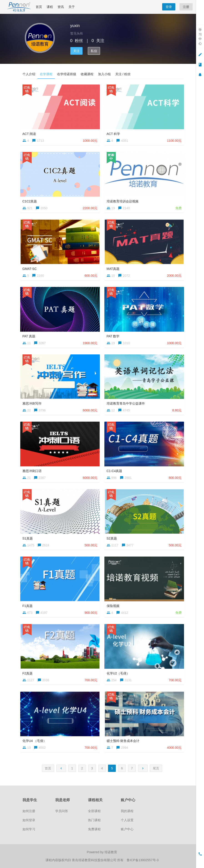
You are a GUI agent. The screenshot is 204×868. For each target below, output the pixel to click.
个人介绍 (29, 74)
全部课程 (94, 811)
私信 (94, 51)
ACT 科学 (113, 134)
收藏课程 (87, 74)
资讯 (61, 7)
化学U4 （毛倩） (35, 741)
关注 (76, 51)
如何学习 (29, 829)
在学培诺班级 (67, 74)
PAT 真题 (29, 336)
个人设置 (127, 820)
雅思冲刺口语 (32, 471)
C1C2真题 (30, 201)
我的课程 (127, 811)
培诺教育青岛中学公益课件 (126, 403)
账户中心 (127, 829)
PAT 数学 (113, 336)
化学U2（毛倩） (118, 673)
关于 (72, 7)
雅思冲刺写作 (32, 403)
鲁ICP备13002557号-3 (143, 860)
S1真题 (28, 538)
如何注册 (29, 811)
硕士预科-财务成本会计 (123, 741)
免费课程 (94, 829)
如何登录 (29, 820)
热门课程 (94, 820)
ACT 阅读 (29, 134)
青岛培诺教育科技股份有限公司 (95, 860)
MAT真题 (113, 269)
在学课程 (46, 74)
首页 (39, 7)
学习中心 (200, 37)
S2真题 (112, 538)
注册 (186, 7)
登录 (169, 7)
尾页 (156, 768)
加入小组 (104, 74)
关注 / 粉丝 (123, 74)
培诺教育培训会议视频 (123, 201)
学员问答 (62, 811)
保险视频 (113, 606)
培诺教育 (111, 852)
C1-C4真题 (114, 471)
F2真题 (28, 673)
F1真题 (28, 606)
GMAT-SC (30, 269)
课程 (50, 7)
